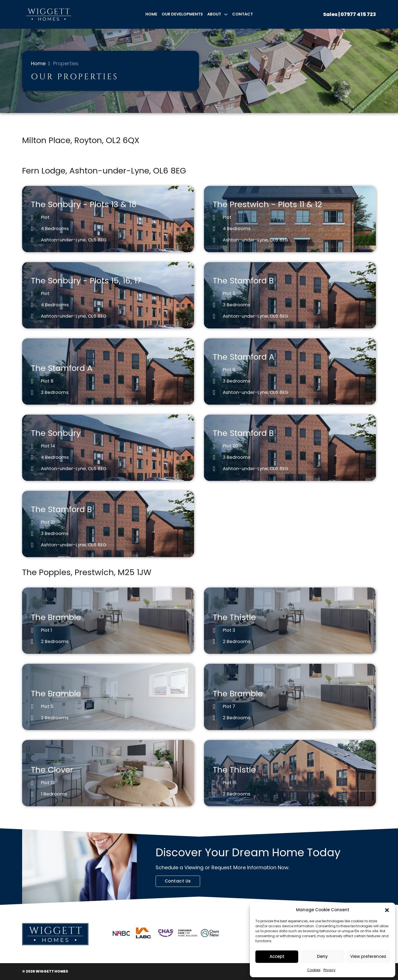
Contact (243, 14)
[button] (387, 910)
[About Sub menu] (226, 14)
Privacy (329, 970)
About (214, 14)
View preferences (368, 956)
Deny (322, 956)
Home (151, 14)
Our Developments (182, 14)
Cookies (314, 970)
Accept (277, 956)
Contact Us (178, 881)
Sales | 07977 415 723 (349, 14)
